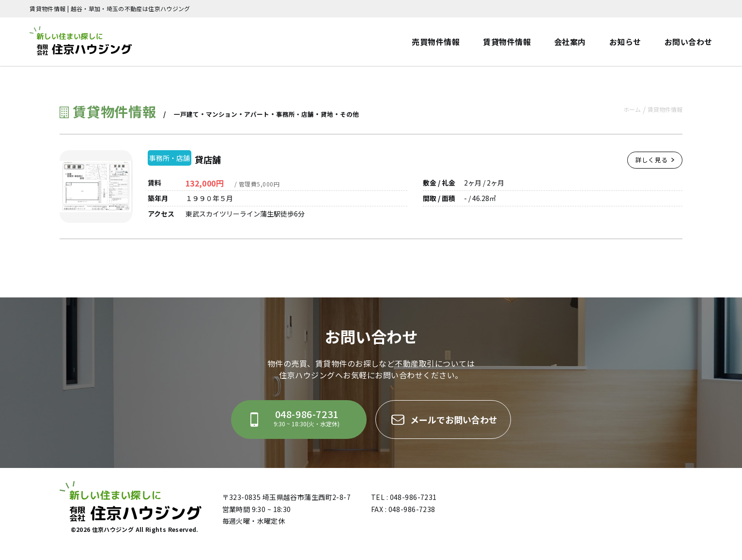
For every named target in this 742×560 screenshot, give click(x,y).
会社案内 (570, 42)
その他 (360, 114)
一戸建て (187, 114)
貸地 (337, 114)
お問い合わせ (688, 42)
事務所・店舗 (303, 114)
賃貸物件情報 (507, 42)
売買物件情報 (436, 42)
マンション (225, 114)
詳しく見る (653, 164)
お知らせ (625, 42)
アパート (262, 114)
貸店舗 (220, 158)
